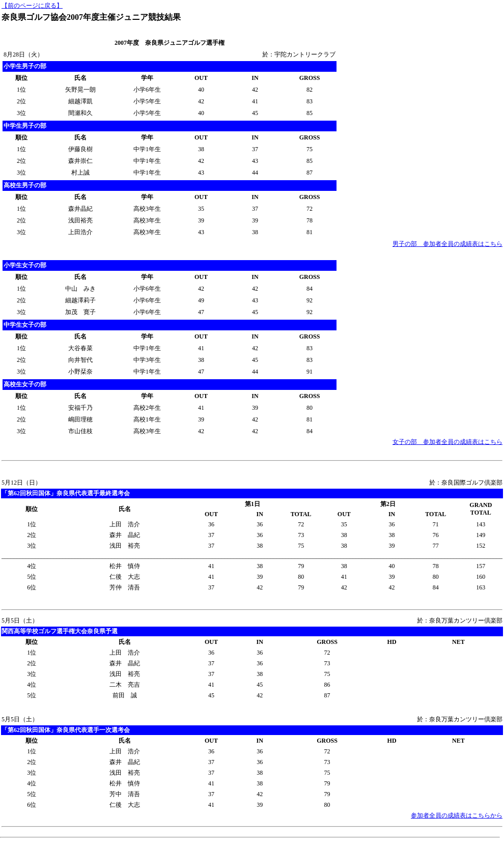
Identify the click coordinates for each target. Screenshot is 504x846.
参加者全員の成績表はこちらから (457, 815)
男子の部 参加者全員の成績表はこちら (447, 244)
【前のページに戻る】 (32, 6)
